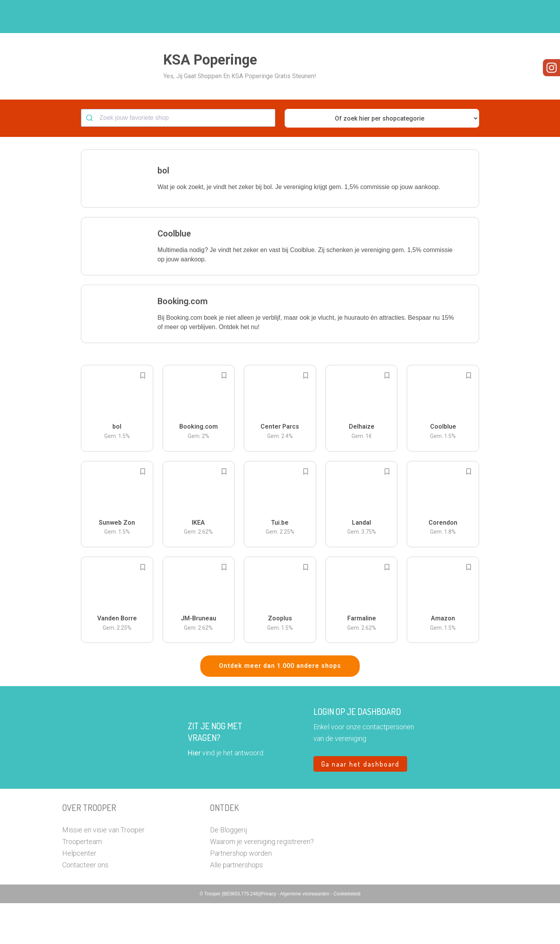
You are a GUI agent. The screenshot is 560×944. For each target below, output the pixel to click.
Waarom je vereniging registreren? (262, 882)
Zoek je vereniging (338, 17)
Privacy (269, 935)
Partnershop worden (241, 894)
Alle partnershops (236, 906)
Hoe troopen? (282, 17)
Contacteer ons (85, 906)
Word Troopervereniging (407, 17)
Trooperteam (82, 882)
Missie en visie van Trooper (103, 871)
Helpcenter (79, 894)
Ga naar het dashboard (360, 805)
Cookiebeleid (347, 935)
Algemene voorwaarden (305, 935)
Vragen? (464, 17)
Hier (194, 794)
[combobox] (178, 159)
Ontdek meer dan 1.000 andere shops (280, 707)
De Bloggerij (228, 871)
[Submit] (90, 159)
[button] (492, 17)
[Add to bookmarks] (143, 416)
